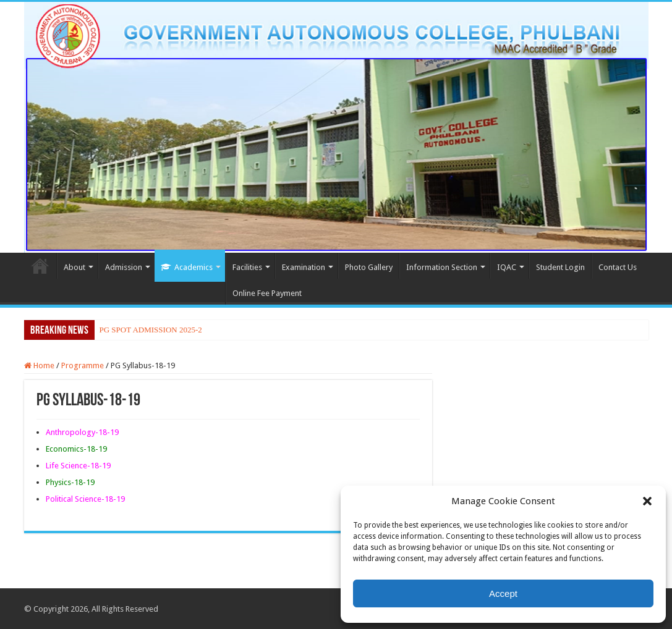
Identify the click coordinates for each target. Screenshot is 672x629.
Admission (124, 267)
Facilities (247, 267)
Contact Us (618, 267)
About (74, 267)
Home (40, 266)
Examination (304, 267)
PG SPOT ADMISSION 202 (146, 330)
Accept (503, 593)
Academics (187, 267)
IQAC (507, 267)
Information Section (442, 267)
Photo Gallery (369, 267)
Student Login (560, 267)
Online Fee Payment (267, 293)
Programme (83, 365)
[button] (647, 501)
